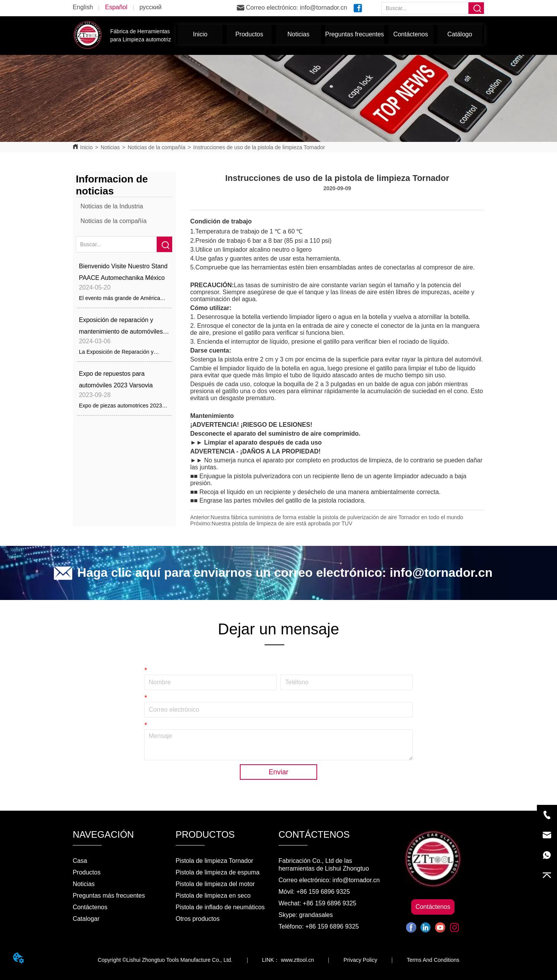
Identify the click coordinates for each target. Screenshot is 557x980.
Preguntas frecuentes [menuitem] (354, 34)
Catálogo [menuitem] (460, 34)
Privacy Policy (360, 960)
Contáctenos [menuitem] (411, 34)
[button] (249, 34)
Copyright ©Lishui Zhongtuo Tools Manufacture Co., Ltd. (165, 960)
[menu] (330, 34)
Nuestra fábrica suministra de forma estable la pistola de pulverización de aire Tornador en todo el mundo (337, 517)
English (83, 7)
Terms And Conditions (433, 960)
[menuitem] (249, 34)
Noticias (110, 147)
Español (116, 7)
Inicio (86, 147)
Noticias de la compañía (156, 147)
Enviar (278, 772)
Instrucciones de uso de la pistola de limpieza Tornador (259, 147)
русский (150, 7)
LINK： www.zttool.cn (288, 960)
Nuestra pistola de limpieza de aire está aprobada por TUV (282, 523)
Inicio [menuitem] (200, 34)
